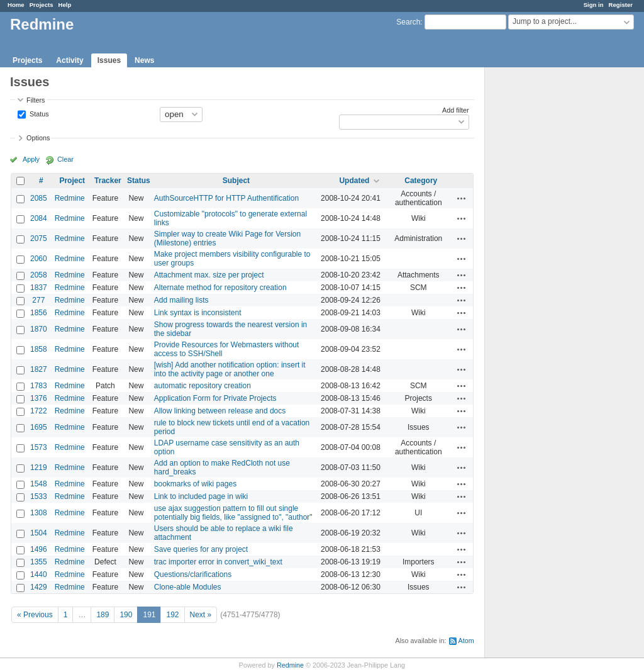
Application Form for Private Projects (215, 398)
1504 (39, 533)
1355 (39, 562)
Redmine (70, 198)
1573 (39, 447)
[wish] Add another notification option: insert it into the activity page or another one (230, 369)
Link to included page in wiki (201, 496)
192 (172, 615)
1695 (39, 427)
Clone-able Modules (188, 587)
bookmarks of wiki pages (195, 484)
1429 (39, 587)
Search (408, 22)
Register (621, 5)
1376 (39, 398)
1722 (39, 411)
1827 (39, 369)
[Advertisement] (548, 265)
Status (38, 113)
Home (16, 5)
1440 (39, 574)
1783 (39, 386)
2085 (39, 198)
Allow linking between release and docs (220, 411)
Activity (69, 60)
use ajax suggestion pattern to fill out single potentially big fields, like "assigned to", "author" (233, 513)
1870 (39, 329)
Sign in (594, 5)
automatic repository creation (203, 386)
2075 (39, 238)
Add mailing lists (181, 300)
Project (72, 181)
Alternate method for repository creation (220, 288)
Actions (462, 198)
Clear (65, 159)
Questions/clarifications (193, 574)
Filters (36, 100)
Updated (354, 181)
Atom (466, 641)
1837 (39, 288)
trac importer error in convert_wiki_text (218, 562)
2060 (39, 259)
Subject (236, 181)
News (144, 60)
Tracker (108, 181)
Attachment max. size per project (209, 275)
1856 (39, 313)
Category (421, 181)
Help (65, 5)
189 (103, 615)
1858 (39, 349)
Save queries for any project (201, 549)
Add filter (456, 110)
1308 (39, 513)
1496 (39, 549)
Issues (109, 60)
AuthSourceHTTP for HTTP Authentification (226, 198)
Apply (31, 159)
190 (126, 615)
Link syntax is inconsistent (198, 313)
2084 (39, 218)
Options (38, 138)
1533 (39, 496)
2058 (39, 275)
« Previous (35, 615)
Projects (42, 5)
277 (38, 300)
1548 (39, 484)
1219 (39, 468)
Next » (201, 615)
